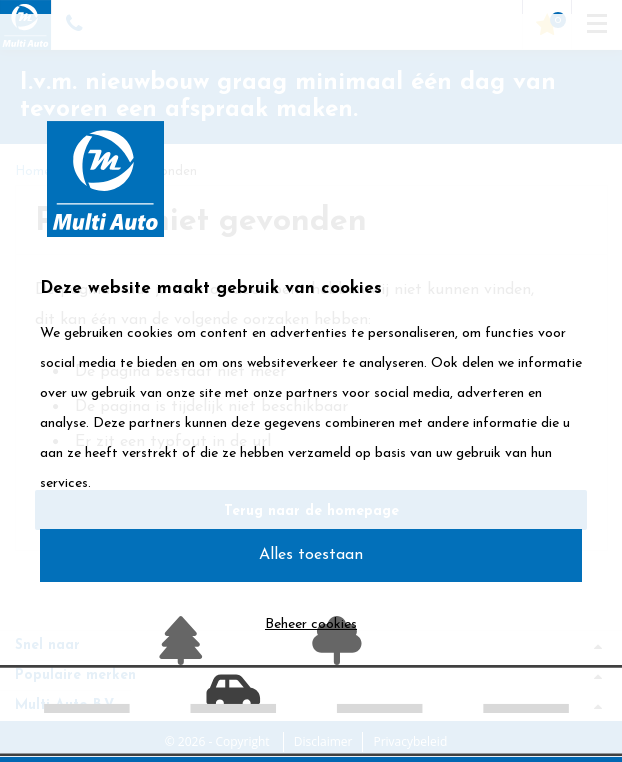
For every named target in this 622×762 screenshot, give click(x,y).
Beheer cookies (311, 624)
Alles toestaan (311, 555)
